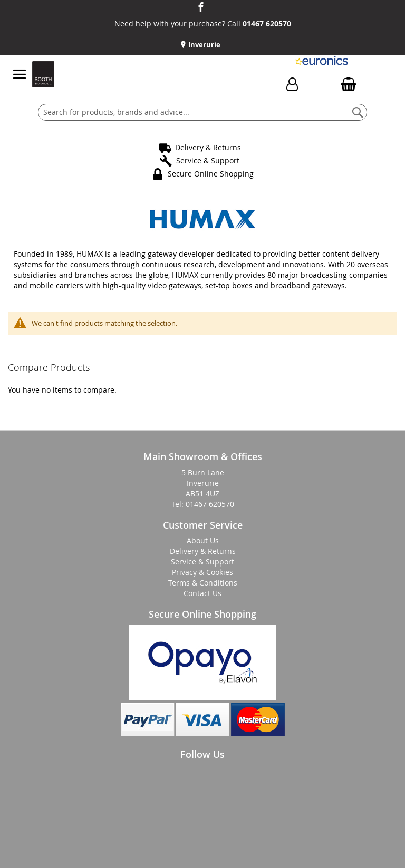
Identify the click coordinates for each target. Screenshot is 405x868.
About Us (203, 540)
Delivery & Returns (208, 147)
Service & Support (208, 160)
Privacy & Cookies (202, 572)
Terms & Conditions (203, 583)
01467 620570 (267, 23)
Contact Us (202, 593)
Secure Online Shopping (211, 174)
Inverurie (204, 45)
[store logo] (43, 74)
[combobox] (202, 112)
